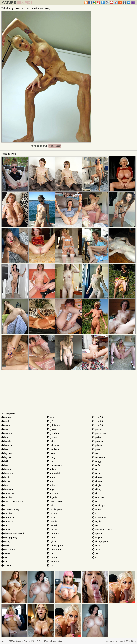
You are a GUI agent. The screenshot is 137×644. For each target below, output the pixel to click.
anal (5, 421)
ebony (6, 541)
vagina (97, 537)
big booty (7, 453)
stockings (98, 505)
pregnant (98, 441)
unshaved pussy (102, 529)
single (97, 485)
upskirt (97, 533)
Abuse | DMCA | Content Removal (16, 641)
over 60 (97, 421)
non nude (53, 533)
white (96, 549)
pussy (97, 449)
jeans (51, 477)
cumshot (7, 521)
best (5, 449)
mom (51, 517)
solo (96, 501)
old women (54, 549)
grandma (53, 433)
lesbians (52, 493)
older (51, 554)
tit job (96, 521)
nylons (52, 541)
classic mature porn (13, 501)
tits (95, 525)
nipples (52, 529)
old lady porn (55, 545)
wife (96, 554)
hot (50, 461)
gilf (50, 421)
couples (7, 513)
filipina (6, 566)
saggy (97, 461)
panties (97, 429)
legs (50, 489)
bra (5, 485)
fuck (50, 417)
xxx (95, 558)
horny (51, 457)
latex (51, 481)
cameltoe (7, 493)
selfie (96, 465)
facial (6, 554)
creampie (8, 517)
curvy (6, 529)
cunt (5, 525)
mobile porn (54, 509)
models (52, 513)
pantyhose (99, 433)
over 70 (97, 425)
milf (50, 505)
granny (52, 437)
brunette (7, 489)
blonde (6, 469)
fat (4, 558)
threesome (99, 517)
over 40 (52, 566)
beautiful (7, 445)
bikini (5, 461)
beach (6, 441)
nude (51, 537)
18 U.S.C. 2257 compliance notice (47, 641)
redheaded (99, 457)
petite (96, 437)
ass (5, 429)
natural (52, 525)
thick (96, 513)
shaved (97, 477)
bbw (5, 437)
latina (51, 485)
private (97, 445)
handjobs (53, 449)
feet (5, 562)
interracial (53, 473)
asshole (7, 433)
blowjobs (7, 473)
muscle (52, 521)
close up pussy (10, 509)
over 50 (97, 417)
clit (4, 505)
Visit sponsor (55, 146)
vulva (96, 545)
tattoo (96, 509)
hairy (51, 441)
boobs (6, 477)
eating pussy (9, 537)
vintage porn (100, 541)
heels (51, 453)
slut (95, 493)
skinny (97, 489)
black (6, 465)
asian (6, 425)
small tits (98, 497)
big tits (6, 457)
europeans (8, 549)
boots (6, 481)
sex (95, 469)
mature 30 (53, 562)
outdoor (52, 558)
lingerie (52, 497)
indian (51, 469)
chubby (7, 497)
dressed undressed (13, 533)
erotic (6, 545)
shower (97, 481)
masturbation (55, 501)
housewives (54, 465)
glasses (52, 429)
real (95, 453)
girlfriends (53, 425)
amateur (7, 417)
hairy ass (53, 445)
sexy (96, 473)
